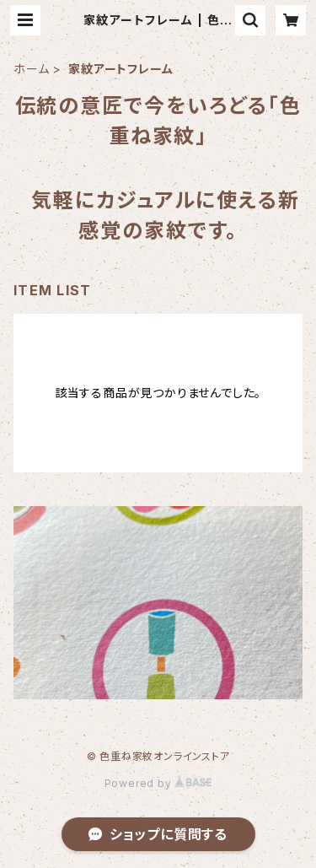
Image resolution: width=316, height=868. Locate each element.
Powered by (158, 783)
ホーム (31, 69)
